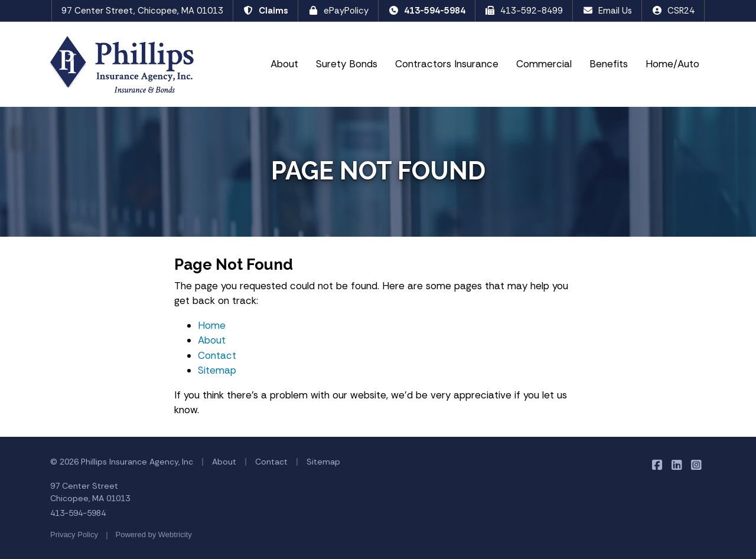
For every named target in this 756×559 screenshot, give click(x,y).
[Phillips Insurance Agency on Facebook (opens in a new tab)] (657, 465)
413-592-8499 (524, 11)
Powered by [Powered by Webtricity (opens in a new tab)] (154, 535)
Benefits (609, 64)
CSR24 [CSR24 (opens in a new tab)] (673, 11)
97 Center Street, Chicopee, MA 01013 (142, 11)
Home (212, 325)
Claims (265, 11)
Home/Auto (672, 64)
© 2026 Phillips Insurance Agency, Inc (122, 462)
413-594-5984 (427, 11)
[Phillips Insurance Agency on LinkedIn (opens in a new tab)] (677, 465)
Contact (217, 355)
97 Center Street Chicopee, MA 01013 (90, 492)
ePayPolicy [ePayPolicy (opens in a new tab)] (338, 11)
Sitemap (217, 370)
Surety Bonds (347, 64)
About (284, 64)
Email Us (607, 11)
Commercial (544, 64)
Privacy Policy (74, 535)
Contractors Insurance (447, 64)
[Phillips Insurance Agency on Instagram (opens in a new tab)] (696, 465)
